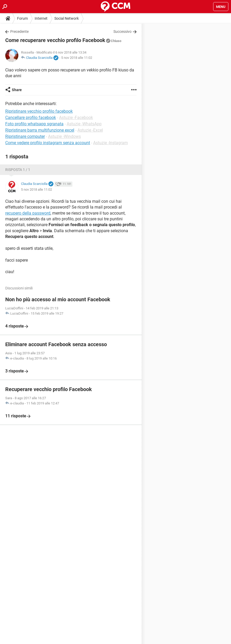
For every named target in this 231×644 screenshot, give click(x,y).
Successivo (122, 32)
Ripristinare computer (25, 136)
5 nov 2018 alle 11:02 (77, 58)
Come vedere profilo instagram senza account (48, 143)
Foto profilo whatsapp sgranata (34, 124)
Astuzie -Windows (64, 136)
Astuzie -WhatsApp (84, 124)
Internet (41, 18)
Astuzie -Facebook (76, 118)
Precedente (19, 32)
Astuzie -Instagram (111, 143)
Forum (22, 18)
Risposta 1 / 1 (18, 170)
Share (17, 90)
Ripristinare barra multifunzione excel (40, 130)
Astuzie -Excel (90, 130)
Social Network (67, 18)
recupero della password (28, 213)
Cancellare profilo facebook (31, 118)
